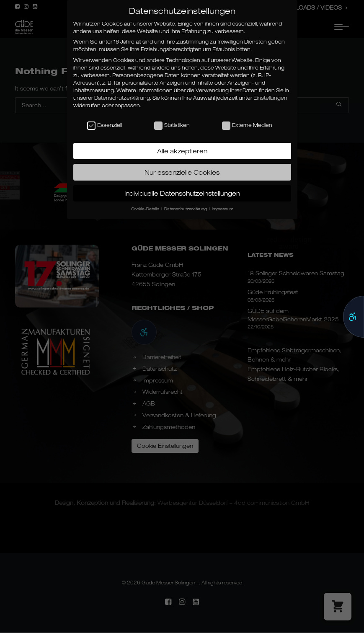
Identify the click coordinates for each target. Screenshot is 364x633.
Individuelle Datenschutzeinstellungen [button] (182, 193)
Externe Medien (247, 125)
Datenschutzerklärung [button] (186, 209)
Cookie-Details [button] (146, 209)
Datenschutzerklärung (122, 98)
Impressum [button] (223, 209)
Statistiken (172, 125)
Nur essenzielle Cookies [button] (182, 172)
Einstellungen (270, 98)
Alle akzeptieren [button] (182, 151)
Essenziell (105, 125)
